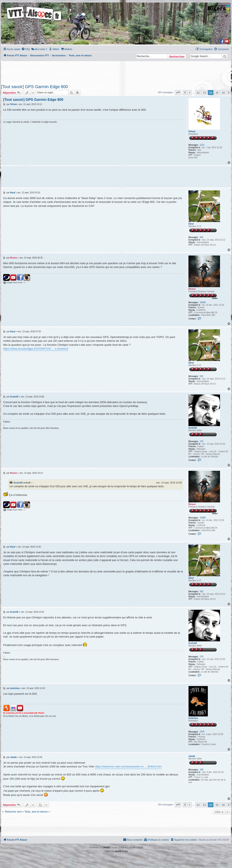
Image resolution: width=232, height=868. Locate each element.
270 (202, 441)
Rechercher (177, 57)
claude (192, 756)
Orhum (192, 131)
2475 (202, 732)
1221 (202, 145)
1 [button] (190, 93)
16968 (203, 302)
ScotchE (193, 428)
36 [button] (223, 93)
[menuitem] (26, 49)
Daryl (191, 224)
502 (202, 237)
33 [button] (204, 93)
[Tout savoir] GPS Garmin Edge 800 (34, 87)
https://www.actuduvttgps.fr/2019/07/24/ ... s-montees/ (36, 349)
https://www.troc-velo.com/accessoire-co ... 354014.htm (128, 766)
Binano (192, 289)
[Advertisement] (112, 71)
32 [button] (198, 93)
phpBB (106, 847)
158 (202, 770)
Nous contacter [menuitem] (133, 840)
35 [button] (217, 93)
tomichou (193, 718)
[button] (178, 93)
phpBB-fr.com (121, 851)
